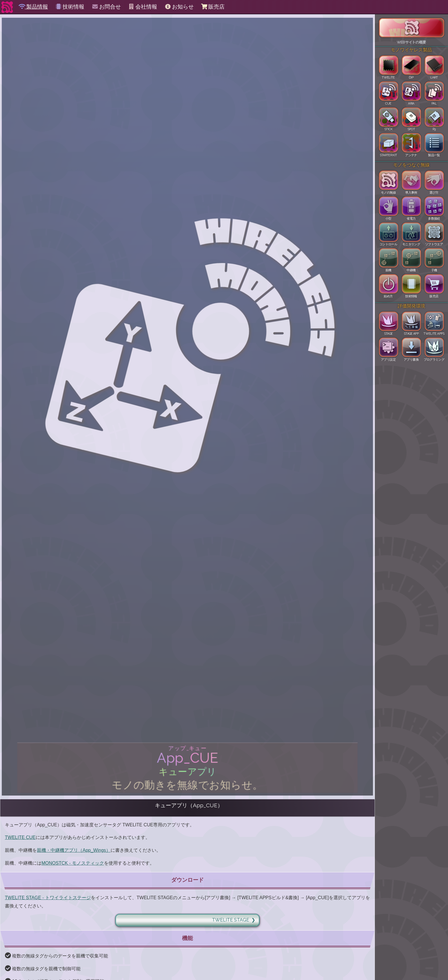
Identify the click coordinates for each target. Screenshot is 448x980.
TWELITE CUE (20, 837)
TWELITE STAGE (231, 920)
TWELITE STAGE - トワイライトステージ (48, 898)
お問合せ (106, 7)
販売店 (213, 7)
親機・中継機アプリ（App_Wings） (74, 850)
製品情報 (33, 7)
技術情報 (70, 7)
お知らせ (179, 7)
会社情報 (143, 7)
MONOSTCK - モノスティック (73, 863)
